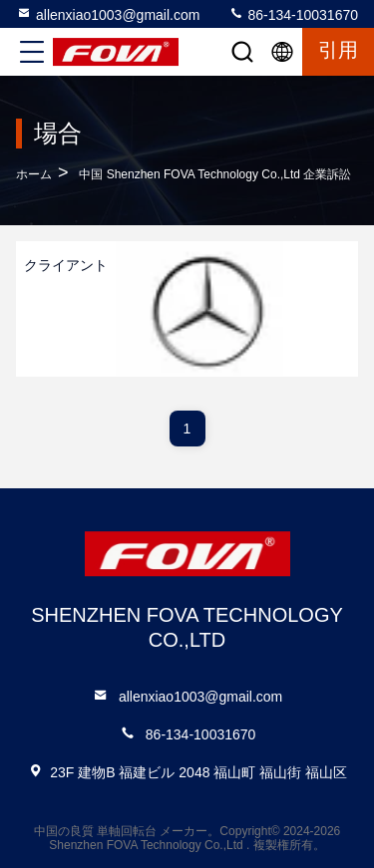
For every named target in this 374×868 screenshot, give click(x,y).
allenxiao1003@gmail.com (108, 14)
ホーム (34, 174)
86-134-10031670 (293, 14)
